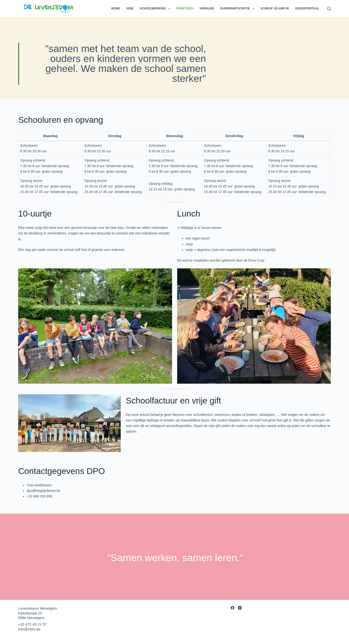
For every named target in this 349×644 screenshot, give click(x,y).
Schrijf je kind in (275, 8)
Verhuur (207, 8)
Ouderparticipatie (238, 9)
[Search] (329, 9)
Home (116, 8)
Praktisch (185, 8)
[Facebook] (233, 608)
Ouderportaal (307, 8)
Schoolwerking (156, 9)
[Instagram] (240, 608)
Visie (130, 8)
